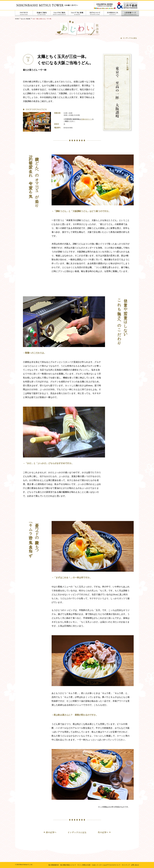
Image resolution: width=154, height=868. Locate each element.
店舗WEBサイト (86, 119)
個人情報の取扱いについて (68, 865)
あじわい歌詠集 (26, 19)
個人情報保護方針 (54, 865)
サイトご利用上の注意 (84, 865)
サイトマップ (126, 865)
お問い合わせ (135, 865)
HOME (17, 19)
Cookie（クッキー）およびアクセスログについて (106, 865)
